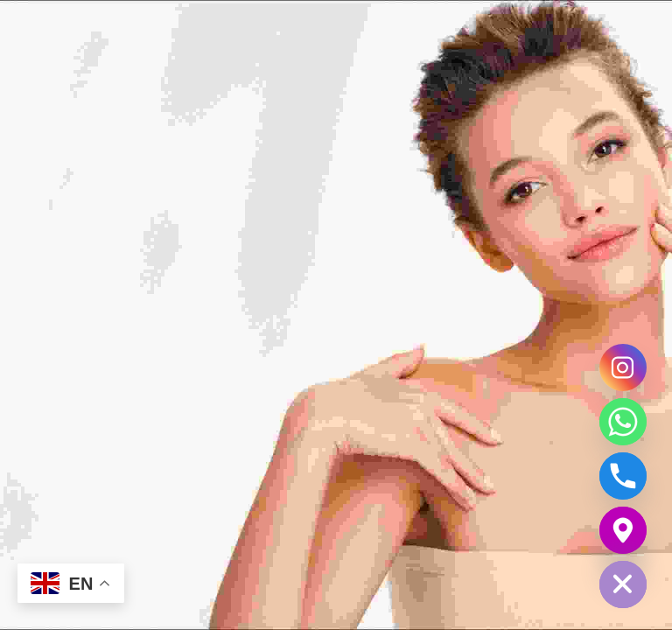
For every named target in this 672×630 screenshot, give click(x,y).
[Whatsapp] (623, 422)
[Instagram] (623, 367)
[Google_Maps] (623, 530)
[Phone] (623, 476)
